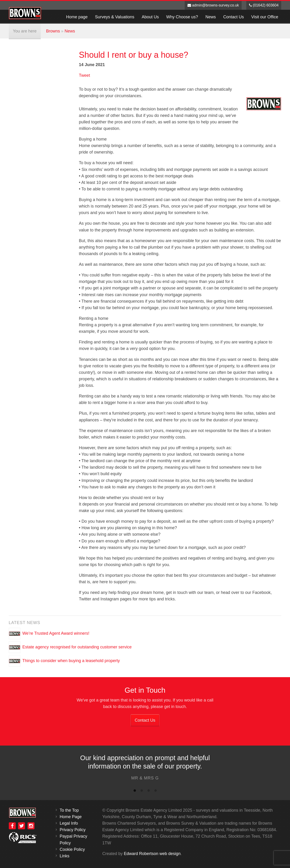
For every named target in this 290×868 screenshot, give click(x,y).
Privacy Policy (73, 830)
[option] (145, 769)
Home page (77, 17)
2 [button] (142, 791)
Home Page (71, 817)
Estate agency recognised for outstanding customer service (77, 647)
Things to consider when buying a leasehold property (71, 660)
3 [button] (149, 791)
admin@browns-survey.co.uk (213, 5)
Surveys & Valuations (115, 17)
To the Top (69, 810)
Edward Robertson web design (152, 854)
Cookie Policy (72, 849)
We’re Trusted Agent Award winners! (56, 633)
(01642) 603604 (264, 5)
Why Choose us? (182, 17)
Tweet (84, 75)
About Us (150, 17)
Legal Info (69, 823)
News (210, 17)
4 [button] (156, 791)
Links (65, 856)
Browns (53, 31)
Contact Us (233, 17)
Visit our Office (265, 17)
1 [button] (135, 791)
